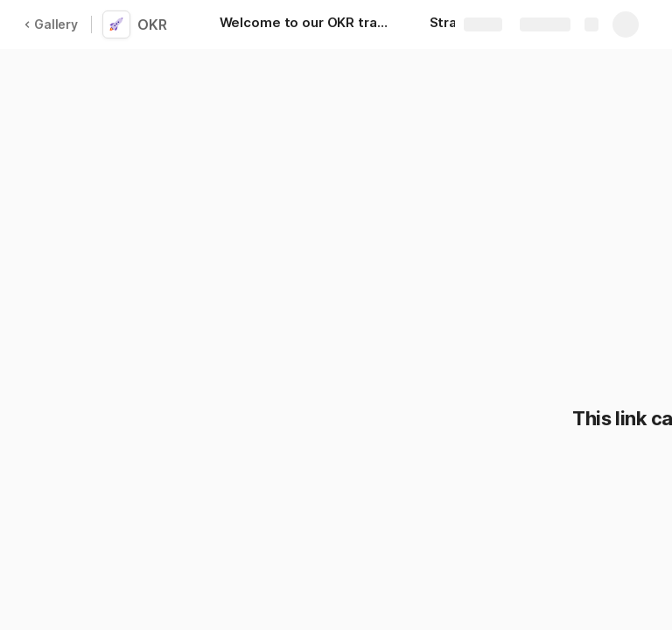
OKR (152, 24)
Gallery (51, 24)
